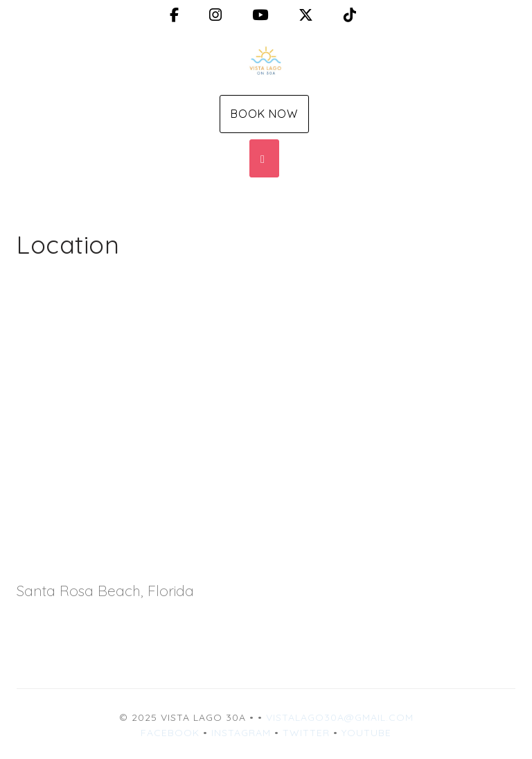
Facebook (170, 733)
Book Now (264, 114)
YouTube (366, 733)
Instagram (241, 733)
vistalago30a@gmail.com (340, 717)
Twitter (306, 733)
